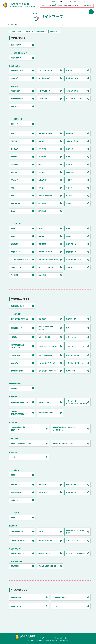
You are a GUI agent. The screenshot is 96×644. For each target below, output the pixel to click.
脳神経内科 (14, 149)
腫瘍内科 (14, 157)
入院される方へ (16, 91)
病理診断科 (42, 203)
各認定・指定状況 (44, 337)
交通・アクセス (71, 337)
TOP (8, 24)
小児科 (68, 157)
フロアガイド (15, 363)
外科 (40, 164)
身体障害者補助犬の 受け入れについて (17, 346)
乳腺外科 (69, 164)
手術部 (68, 236)
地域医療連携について (46, 413)
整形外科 (14, 172)
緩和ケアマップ (16, 606)
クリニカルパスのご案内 (74, 99)
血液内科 (14, 141)
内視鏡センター (16, 252)
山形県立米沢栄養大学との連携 (63, 443)
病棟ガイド (14, 106)
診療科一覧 (14, 124)
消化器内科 (42, 149)
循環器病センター (72, 244)
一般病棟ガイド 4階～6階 (47, 363)
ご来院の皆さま (29, 32)
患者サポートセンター (46, 252)
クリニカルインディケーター (76, 346)
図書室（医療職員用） (46, 355)
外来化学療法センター (74, 260)
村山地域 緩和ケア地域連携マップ (19, 413)
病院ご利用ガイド (17, 58)
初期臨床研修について (18, 532)
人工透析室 (14, 275)
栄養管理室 (70, 267)
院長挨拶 (41, 532)
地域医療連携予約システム (20, 402)
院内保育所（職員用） (74, 355)
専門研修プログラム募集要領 (76, 553)
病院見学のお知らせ (45, 541)
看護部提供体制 (71, 485)
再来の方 (69, 70)
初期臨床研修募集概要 (18, 541)
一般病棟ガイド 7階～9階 (75, 363)
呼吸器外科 (14, 180)
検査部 (68, 228)
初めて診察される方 (45, 70)
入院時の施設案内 (17, 99)
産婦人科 (69, 188)
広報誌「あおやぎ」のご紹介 (48, 346)
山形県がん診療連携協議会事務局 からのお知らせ (64, 428)
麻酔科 (68, 203)
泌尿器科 (41, 188)
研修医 (13, 517)
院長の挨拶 (42, 319)
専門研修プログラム (17, 553)
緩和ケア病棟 (71, 371)
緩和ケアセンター (17, 267)
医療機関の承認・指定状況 (47, 566)
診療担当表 (14, 78)
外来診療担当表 (16, 597)
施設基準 (14, 337)
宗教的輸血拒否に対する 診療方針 (47, 328)
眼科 (12, 196)
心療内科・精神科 (72, 141)
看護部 (13, 228)
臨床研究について (17, 328)
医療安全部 (42, 244)
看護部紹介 (14, 485)
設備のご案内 (15, 355)
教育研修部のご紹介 (45, 553)
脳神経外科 (70, 172)
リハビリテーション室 (46, 267)
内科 (12, 133)
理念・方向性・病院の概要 (20, 319)
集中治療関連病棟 (17, 371)
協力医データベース (45, 402)
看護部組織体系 (44, 485)
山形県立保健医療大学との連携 (21, 443)
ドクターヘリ (15, 457)
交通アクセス (88, 6)
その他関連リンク (54, 32)
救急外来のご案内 (72, 78)
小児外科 (69, 180)
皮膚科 (13, 188)
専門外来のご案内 (44, 78)
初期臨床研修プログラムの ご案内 (75, 532)
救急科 (13, 211)
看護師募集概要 (71, 492)
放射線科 (69, 196)
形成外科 (41, 172)
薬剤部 (41, 228)
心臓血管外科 (43, 180)
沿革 (68, 328)
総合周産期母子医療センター (48, 260)
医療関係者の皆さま (41, 32)
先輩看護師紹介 (44, 492)
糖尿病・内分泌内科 (45, 133)
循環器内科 (70, 149)
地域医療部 (14, 244)
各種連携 (14, 388)
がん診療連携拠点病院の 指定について (19, 428)
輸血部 (13, 236)
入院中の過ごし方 (44, 91)
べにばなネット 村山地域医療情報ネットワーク (76, 402)
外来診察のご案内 (17, 70)
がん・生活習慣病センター (20, 260)
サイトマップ (14, 24)
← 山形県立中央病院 (16, 32)
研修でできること (72, 541)
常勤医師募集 (15, 566)
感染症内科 (42, 157)
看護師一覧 (14, 500)
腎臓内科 (41, 141)
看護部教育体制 (16, 492)
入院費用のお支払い (73, 91)
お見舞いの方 (43, 99)
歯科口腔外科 (15, 203)
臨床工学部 (42, 275)
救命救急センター (72, 252)
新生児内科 (14, 164)
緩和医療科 (42, 211)
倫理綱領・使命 (71, 319)
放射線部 (41, 236)
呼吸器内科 (70, 133)
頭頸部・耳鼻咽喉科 (45, 196)
